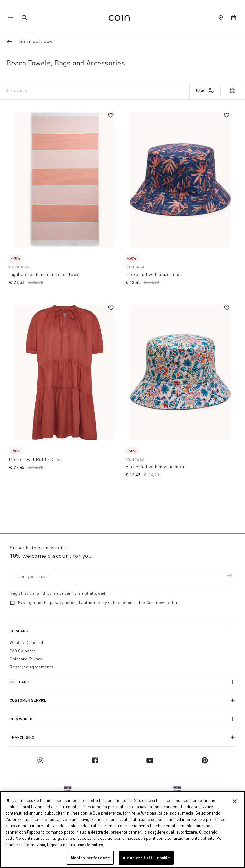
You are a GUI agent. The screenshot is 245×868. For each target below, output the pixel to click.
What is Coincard (26, 643)
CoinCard (19, 631)
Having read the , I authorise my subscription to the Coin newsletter (98, 602)
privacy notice (63, 602)
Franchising (22, 737)
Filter (201, 90)
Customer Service (28, 700)
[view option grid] (232, 91)
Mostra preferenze (90, 858)
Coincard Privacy (26, 659)
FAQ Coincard (23, 651)
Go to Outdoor (36, 42)
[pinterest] (205, 760)
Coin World (21, 719)
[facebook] (95, 760)
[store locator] (221, 18)
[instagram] (40, 760)
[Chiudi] (235, 801)
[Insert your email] (122, 576)
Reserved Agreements (32, 667)
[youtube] (150, 760)
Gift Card (19, 682)
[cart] (234, 18)
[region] (122, 829)
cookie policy (90, 845)
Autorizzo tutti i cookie (146, 858)
